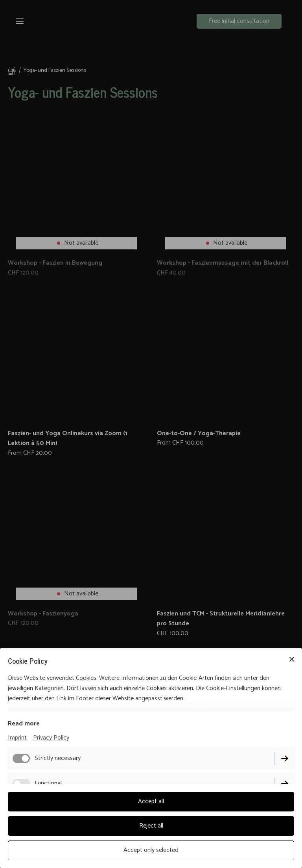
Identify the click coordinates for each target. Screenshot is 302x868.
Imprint (17, 738)
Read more (24, 724)
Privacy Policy (51, 738)
